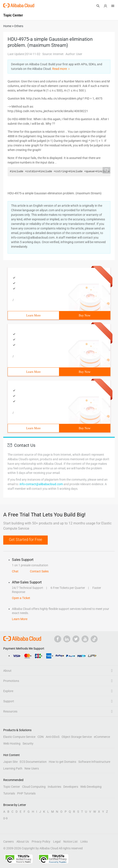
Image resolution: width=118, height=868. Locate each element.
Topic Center (12, 787)
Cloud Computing (34, 787)
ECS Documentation (33, 762)
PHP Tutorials (26, 793)
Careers (8, 842)
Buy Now (85, 315)
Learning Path (13, 768)
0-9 (5, 818)
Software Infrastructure (94, 762)
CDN (41, 737)
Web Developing (91, 787)
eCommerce (102, 737)
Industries (54, 787)
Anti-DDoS (53, 737)
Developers (71, 787)
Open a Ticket (21, 598)
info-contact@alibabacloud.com (41, 484)
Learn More (33, 315)
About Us (23, 842)
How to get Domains (62, 762)
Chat (15, 571)
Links (84, 842)
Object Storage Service (77, 737)
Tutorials (9, 793)
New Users (32, 768)
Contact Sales (39, 571)
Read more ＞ (61, 69)
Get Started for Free (25, 540)
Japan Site (10, 762)
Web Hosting (12, 744)
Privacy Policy (41, 842)
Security (28, 744)
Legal (57, 842)
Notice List (70, 842)
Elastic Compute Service (19, 737)
